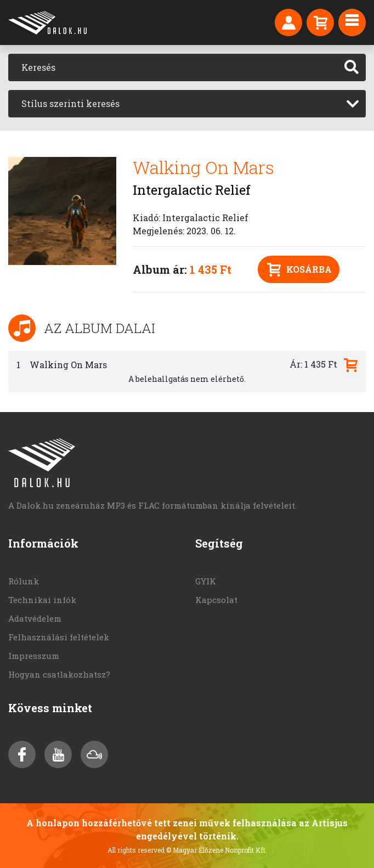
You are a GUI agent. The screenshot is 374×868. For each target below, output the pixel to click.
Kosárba (299, 270)
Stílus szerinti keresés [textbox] (70, 103)
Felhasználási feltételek (59, 637)
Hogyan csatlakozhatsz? (59, 674)
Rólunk (24, 581)
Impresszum (34, 656)
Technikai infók (42, 600)
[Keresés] (173, 67)
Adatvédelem (35, 618)
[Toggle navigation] (352, 22)
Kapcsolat (216, 600)
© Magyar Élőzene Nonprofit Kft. (217, 850)
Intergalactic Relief (192, 190)
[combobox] (187, 104)
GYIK (206, 581)
